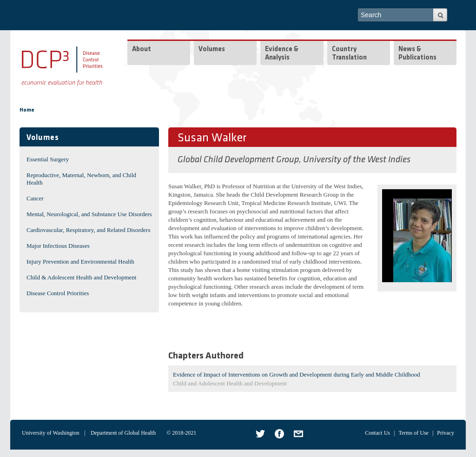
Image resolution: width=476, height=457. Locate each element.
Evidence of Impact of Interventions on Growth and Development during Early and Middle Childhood (297, 374)
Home (27, 110)
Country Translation (349, 54)
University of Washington (50, 433)
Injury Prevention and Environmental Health (80, 262)
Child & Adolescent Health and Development (81, 277)
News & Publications (417, 54)
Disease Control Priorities (58, 293)
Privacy (446, 433)
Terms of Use (413, 433)
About (142, 50)
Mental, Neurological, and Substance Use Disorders (89, 214)
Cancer (35, 198)
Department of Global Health (123, 433)
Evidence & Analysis (282, 54)
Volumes (212, 50)
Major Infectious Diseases (58, 246)
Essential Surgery (48, 159)
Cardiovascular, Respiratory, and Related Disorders (89, 230)
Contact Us (377, 433)
